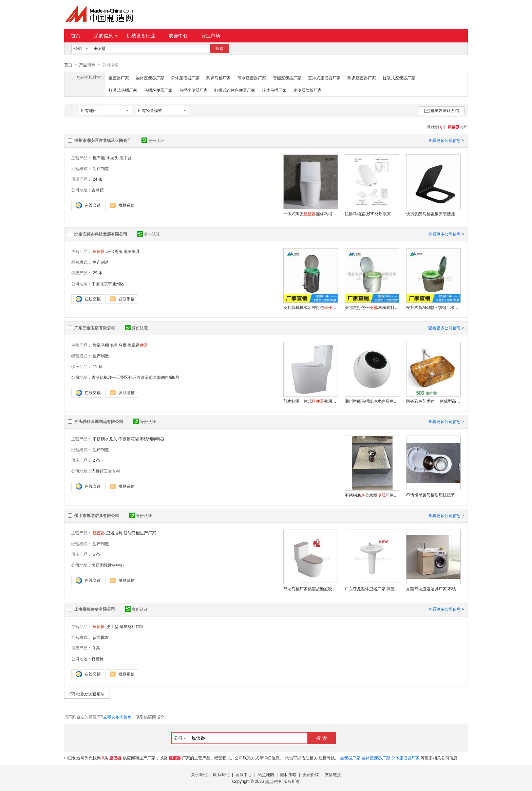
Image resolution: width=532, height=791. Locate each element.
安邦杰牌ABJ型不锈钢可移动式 (433, 307)
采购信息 (106, 36)
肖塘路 (98, 659)
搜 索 (322, 738)
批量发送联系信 (442, 110)
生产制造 (101, 168)
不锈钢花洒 (129, 439)
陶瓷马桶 (101, 345)
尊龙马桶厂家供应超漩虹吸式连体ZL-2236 (310, 589)
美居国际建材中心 (108, 565)
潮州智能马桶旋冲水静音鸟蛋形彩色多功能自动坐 (372, 401)
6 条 (96, 554)
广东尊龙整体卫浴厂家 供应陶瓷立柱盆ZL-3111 (372, 589)
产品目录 (87, 65)
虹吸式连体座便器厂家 (235, 90)
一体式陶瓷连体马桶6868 (310, 214)
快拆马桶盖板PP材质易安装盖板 (372, 214)
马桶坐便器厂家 (193, 90)
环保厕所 (114, 251)
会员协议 (311, 774)
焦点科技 (273, 781)
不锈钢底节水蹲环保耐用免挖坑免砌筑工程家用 (372, 495)
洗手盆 (126, 158)
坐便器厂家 (119, 78)
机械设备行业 (141, 36)
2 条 (96, 460)
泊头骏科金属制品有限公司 (99, 421)
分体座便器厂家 (185, 78)
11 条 (98, 366)
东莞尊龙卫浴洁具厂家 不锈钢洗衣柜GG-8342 (433, 589)
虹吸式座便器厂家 (399, 78)
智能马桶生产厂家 (140, 533)
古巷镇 (98, 190)
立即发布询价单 (117, 717)
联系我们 (221, 774)
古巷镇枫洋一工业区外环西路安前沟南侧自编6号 (136, 377)
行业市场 (211, 36)
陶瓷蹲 (138, 345)
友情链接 (333, 774)
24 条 (98, 179)
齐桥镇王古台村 (106, 471)
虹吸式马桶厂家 (123, 90)
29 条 (98, 273)
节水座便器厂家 (252, 78)
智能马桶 (118, 345)
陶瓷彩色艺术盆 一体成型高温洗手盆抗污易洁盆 (433, 401)
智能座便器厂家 (287, 78)
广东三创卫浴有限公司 (95, 328)
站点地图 (266, 774)
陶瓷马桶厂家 (218, 78)
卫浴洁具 (114, 533)
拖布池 (99, 158)
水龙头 (112, 158)
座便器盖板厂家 (307, 90)
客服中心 (244, 774)
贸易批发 (101, 637)
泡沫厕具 (132, 251)
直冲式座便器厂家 (324, 78)
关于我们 (199, 774)
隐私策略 (288, 774)
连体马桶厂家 (274, 90)
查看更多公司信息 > (446, 140)
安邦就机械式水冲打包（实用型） (310, 307)
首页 (76, 36)
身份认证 (153, 140)
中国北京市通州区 (108, 283)
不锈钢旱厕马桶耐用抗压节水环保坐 (433, 495)
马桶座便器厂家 (158, 90)
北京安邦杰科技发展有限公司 (101, 234)
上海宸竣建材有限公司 (95, 609)
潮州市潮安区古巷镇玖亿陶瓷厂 (103, 140)
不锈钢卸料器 (152, 439)
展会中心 (178, 36)
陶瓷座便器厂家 (362, 78)
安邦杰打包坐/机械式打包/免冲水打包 (372, 307)
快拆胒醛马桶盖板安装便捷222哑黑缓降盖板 (433, 214)
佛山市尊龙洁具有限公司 (97, 515)
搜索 (220, 49)
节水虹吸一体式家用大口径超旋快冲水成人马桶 (310, 401)
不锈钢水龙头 (105, 439)
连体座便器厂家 (150, 78)
